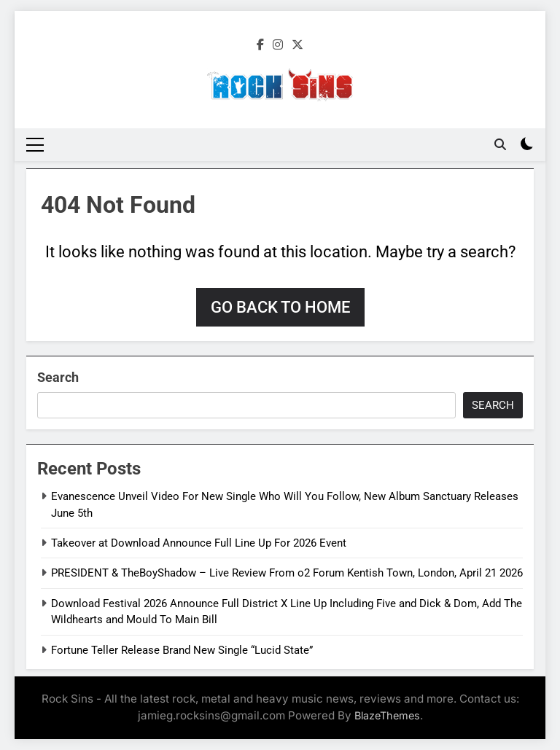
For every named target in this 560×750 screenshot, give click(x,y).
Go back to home (280, 307)
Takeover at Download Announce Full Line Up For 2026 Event (199, 543)
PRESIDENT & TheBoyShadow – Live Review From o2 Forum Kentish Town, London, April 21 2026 (287, 573)
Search (58, 377)
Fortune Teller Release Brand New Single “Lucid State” (182, 650)
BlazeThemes (387, 715)
